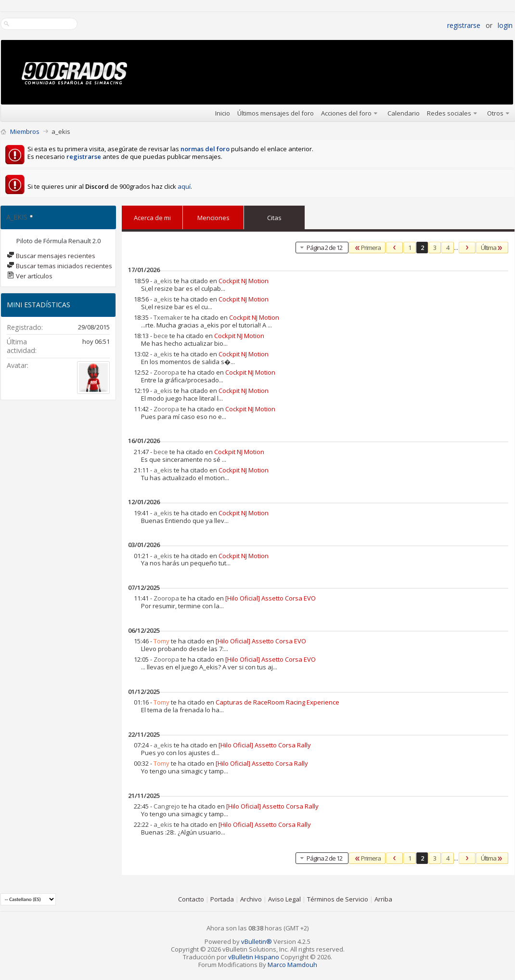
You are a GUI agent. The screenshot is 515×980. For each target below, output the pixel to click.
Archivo (251, 899)
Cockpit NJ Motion (244, 281)
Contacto (191, 899)
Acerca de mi (152, 218)
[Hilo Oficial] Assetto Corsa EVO (270, 598)
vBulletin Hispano (254, 957)
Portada (222, 899)
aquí (184, 186)
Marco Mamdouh (292, 965)
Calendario (404, 113)
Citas (274, 216)
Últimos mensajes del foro (276, 113)
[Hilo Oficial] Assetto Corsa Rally (265, 745)
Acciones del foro (346, 113)
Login (505, 25)
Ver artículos (30, 276)
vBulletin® (257, 941)
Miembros (25, 131)
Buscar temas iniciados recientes (59, 266)
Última (492, 248)
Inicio (223, 113)
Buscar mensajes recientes (51, 256)
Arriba (383, 899)
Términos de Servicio (338, 899)
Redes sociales (449, 113)
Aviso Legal (284, 899)
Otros (495, 113)
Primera (367, 248)
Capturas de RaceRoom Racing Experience (277, 702)
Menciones (213, 216)
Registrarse (464, 25)
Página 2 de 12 (320, 247)
